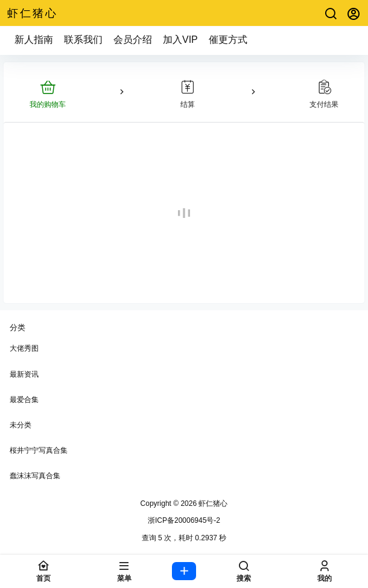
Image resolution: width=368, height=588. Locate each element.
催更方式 (228, 40)
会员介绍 (133, 40)
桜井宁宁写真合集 (39, 450)
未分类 (21, 425)
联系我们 (83, 40)
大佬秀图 (24, 348)
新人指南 (34, 40)
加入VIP (180, 40)
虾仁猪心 (212, 503)
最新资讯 (24, 374)
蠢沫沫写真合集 (35, 476)
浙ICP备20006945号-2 (184, 520)
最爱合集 (24, 400)
